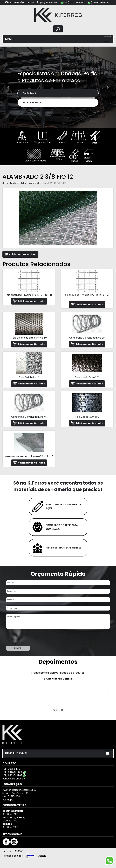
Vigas (89, 156)
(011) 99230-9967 (101, 3)
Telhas (58, 155)
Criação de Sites (13, 856)
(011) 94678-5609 (74, 3)
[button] (9, 87)
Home (5, 183)
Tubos (74, 156)
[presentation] (25, 638)
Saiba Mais (29, 93)
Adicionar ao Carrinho (23, 254)
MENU (9, 39)
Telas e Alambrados (34, 156)
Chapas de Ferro (43, 137)
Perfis (95, 138)
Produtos (15, 183)
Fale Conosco (32, 103)
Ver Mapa (8, 800)
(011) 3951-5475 (49, 3)
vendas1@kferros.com (21, 2)
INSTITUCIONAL (16, 753)
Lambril (78, 137)
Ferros (62, 137)
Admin (42, 856)
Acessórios (22, 137)
